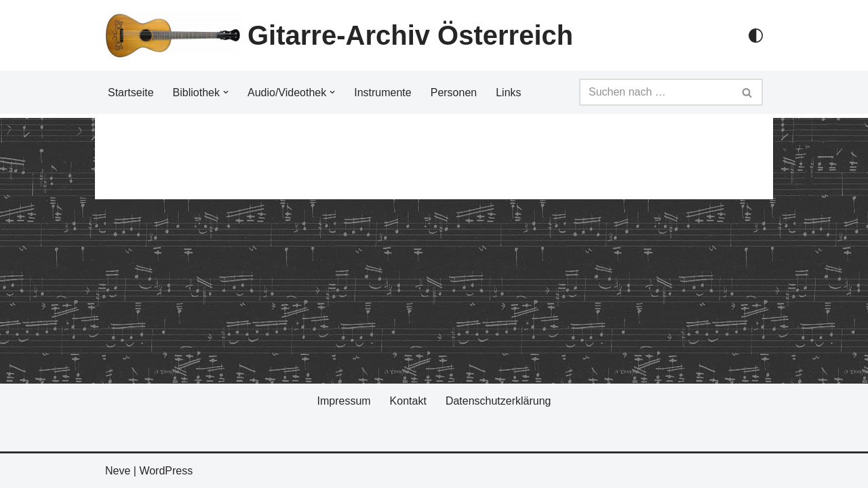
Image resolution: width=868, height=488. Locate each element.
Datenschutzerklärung (498, 401)
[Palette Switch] (756, 36)
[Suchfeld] (656, 92)
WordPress (166, 471)
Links (508, 93)
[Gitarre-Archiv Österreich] (339, 35)
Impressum (343, 401)
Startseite (131, 93)
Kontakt (408, 401)
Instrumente (382, 93)
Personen (454, 93)
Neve (118, 471)
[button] (226, 92)
